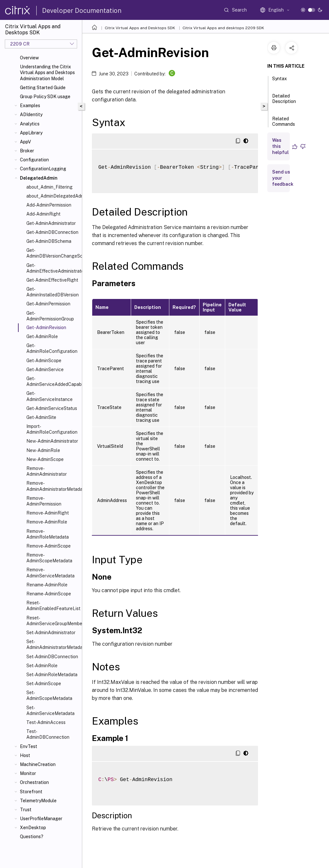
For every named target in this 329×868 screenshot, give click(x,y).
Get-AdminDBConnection (52, 232)
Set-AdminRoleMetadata (52, 675)
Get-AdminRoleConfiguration (52, 348)
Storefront (31, 792)
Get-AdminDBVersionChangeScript (53, 253)
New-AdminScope (45, 459)
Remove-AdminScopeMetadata (49, 558)
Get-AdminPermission (48, 304)
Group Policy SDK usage (45, 97)
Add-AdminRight (43, 214)
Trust (26, 810)
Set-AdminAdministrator (51, 633)
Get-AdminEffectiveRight (52, 280)
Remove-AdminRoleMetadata (48, 534)
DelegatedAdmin (39, 178)
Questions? (32, 837)
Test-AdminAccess (46, 722)
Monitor (28, 773)
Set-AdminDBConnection (52, 657)
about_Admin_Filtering (49, 187)
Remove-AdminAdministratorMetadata (53, 486)
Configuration (34, 160)
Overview (29, 58)
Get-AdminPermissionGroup (50, 316)
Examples (30, 106)
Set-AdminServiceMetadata (50, 711)
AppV (25, 142)
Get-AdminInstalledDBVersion (53, 292)
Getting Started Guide (43, 88)
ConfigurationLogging (43, 169)
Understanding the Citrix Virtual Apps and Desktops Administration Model (47, 72)
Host (25, 755)
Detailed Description (284, 102)
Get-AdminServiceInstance (49, 396)
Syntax (280, 81)
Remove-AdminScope (49, 546)
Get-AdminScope (44, 361)
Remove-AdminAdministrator (47, 471)
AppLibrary (31, 133)
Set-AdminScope (44, 684)
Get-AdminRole (42, 336)
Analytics (30, 124)
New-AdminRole (43, 450)
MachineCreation (38, 764)
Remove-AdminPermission (44, 501)
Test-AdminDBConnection (48, 734)
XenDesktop (33, 828)
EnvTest (29, 746)
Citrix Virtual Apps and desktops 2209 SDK (223, 28)
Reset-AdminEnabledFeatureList (53, 606)
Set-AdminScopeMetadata (49, 695)
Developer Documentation (82, 11)
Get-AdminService (45, 370)
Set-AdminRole (42, 666)
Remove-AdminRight (48, 513)
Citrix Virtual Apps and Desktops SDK (140, 28)
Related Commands (284, 124)
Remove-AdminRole (47, 522)
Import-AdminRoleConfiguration (52, 429)
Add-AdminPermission (49, 205)
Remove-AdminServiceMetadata (50, 573)
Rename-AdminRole (47, 585)
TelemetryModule (38, 801)
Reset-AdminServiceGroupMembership (53, 621)
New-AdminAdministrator (52, 441)
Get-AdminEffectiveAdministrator (53, 268)
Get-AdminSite (41, 417)
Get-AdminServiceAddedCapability (53, 381)
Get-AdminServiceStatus (52, 408)
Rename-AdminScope (49, 594)
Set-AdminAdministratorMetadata (53, 644)
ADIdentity (31, 115)
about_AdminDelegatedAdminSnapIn (53, 196)
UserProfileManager (41, 819)
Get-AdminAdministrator (51, 223)
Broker (27, 151)
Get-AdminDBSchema (49, 241)
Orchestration (34, 782)
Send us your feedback (283, 178)
